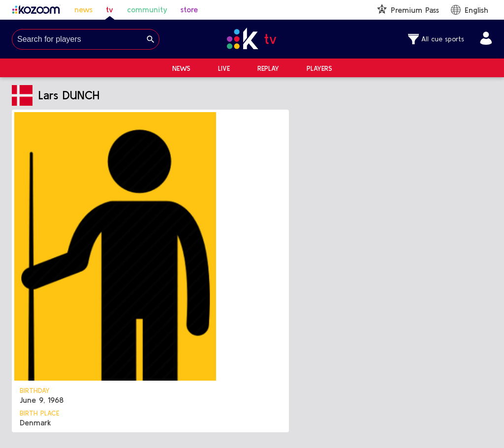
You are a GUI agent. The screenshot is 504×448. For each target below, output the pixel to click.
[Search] (151, 39)
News (181, 68)
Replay (268, 68)
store (189, 9)
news (83, 9)
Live (224, 68)
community (147, 9)
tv (110, 9)
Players (319, 68)
